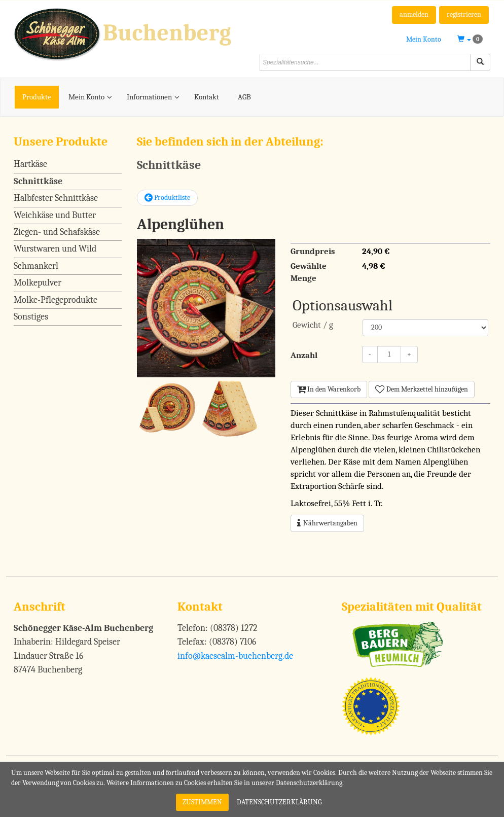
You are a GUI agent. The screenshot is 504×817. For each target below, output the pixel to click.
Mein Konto (424, 39)
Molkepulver (38, 283)
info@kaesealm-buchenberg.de (235, 656)
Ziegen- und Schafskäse (57, 232)
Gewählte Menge (309, 272)
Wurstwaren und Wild (55, 249)
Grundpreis (313, 251)
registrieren (464, 14)
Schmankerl (36, 266)
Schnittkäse (38, 181)
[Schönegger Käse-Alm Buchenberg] (129, 33)
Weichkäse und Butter (55, 215)
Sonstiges (31, 317)
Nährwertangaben (327, 523)
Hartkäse (30, 164)
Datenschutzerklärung (279, 802)
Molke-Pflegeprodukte (56, 300)
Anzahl (304, 355)
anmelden (414, 14)
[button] (470, 40)
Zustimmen (202, 802)
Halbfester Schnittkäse (56, 198)
